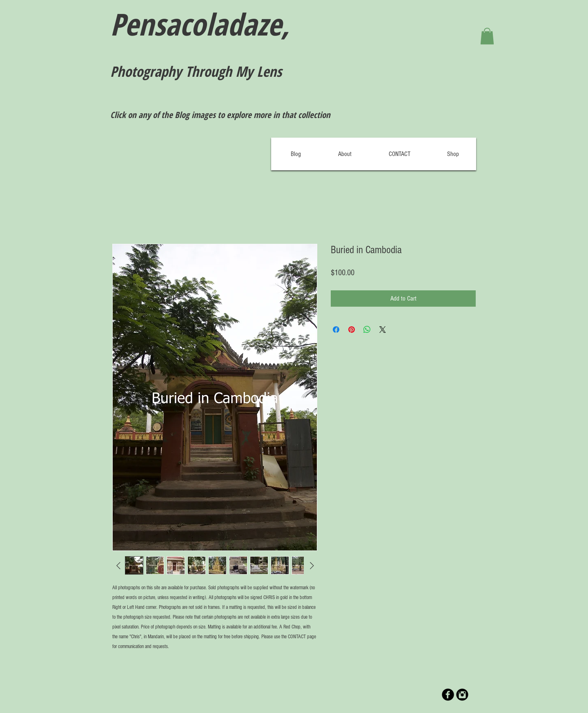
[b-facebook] (448, 695)
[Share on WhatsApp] (367, 330)
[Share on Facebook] (336, 330)
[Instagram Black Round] (462, 695)
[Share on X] (383, 330)
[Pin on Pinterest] (352, 330)
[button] (487, 36)
